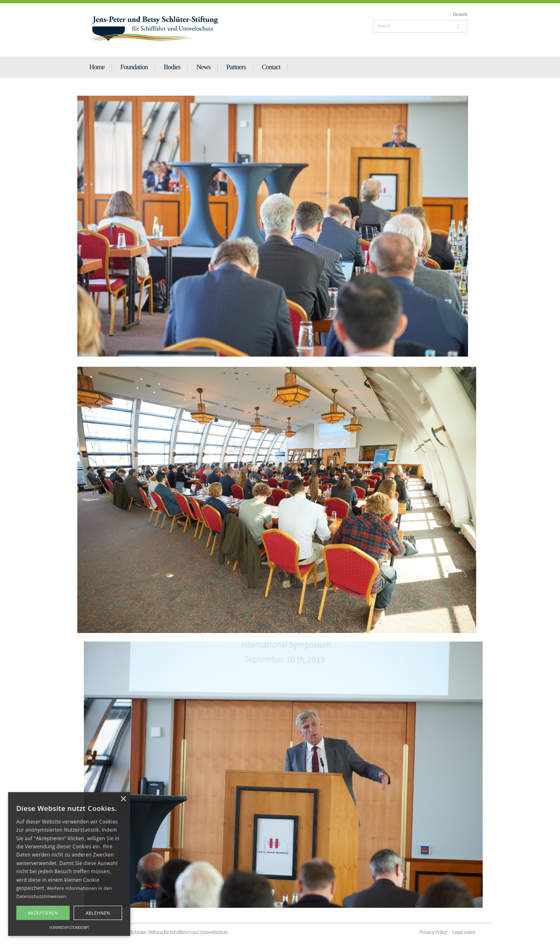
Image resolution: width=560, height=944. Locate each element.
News (203, 67)
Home (97, 67)
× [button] (123, 799)
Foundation (134, 67)
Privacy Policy (433, 932)
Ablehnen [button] (98, 913)
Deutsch (460, 14)
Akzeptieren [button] (43, 913)
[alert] (69, 864)
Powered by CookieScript (69, 928)
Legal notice (464, 932)
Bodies (172, 67)
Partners (236, 67)
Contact (271, 67)
